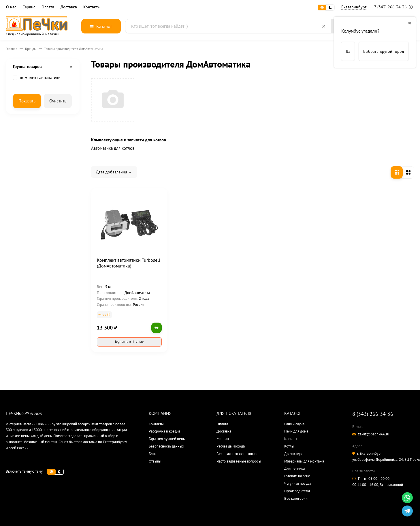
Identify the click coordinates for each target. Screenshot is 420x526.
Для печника (294, 468)
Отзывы (155, 461)
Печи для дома (296, 431)
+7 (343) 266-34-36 (392, 7)
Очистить (58, 101)
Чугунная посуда (298, 483)
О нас (11, 7)
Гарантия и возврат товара (237, 454)
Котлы (289, 446)
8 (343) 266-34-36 (373, 414)
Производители (297, 491)
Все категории (296, 498)
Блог (152, 454)
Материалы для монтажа (304, 461)
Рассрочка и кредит (164, 431)
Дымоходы (293, 454)
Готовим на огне (297, 476)
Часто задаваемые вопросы (239, 461)
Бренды (31, 49)
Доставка (69, 7)
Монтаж (223, 439)
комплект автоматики (37, 78)
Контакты (92, 7)
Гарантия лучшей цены (167, 439)
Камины (291, 439)
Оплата (48, 7)
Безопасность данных (166, 446)
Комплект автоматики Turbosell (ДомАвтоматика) (129, 263)
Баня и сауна (294, 424)
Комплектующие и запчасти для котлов (129, 140)
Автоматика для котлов (113, 148)
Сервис (29, 7)
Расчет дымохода (231, 446)
